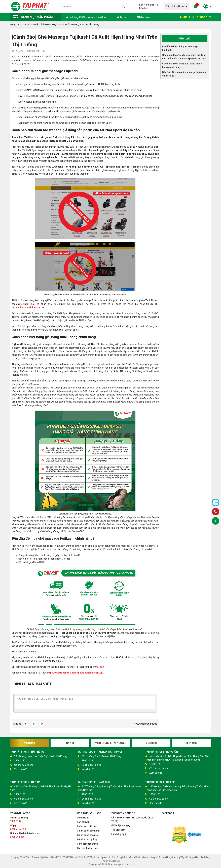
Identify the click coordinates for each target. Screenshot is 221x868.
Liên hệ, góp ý (119, 834)
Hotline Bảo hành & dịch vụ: (25, 835)
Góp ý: (18, 827)
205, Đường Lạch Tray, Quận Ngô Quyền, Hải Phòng (39, 756)
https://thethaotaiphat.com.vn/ (29, 307)
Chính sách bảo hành (88, 831)
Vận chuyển (83, 822)
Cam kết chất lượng (87, 844)
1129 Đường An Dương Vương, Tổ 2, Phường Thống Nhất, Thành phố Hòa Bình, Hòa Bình (177, 788)
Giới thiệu (143, 17)
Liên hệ (143, 8)
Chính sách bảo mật (88, 835)
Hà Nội (70, 743)
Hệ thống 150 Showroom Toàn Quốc (86, 17)
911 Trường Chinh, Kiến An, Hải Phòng (99, 756)
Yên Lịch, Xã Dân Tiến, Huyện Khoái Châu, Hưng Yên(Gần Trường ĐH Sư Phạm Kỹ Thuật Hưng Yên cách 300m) (177, 758)
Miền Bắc (29, 743)
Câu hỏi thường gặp (87, 848)
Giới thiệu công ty (121, 825)
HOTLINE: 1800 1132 (195, 17)
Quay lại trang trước (145, 724)
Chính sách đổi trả (87, 826)
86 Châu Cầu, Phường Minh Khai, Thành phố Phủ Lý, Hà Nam (41, 788)
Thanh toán (83, 818)
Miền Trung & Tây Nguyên (111, 743)
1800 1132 (18, 761)
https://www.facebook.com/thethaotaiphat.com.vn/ (75, 673)
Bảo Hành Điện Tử (149, 5)
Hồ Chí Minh (151, 743)
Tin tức (122, 17)
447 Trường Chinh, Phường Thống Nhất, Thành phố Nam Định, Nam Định (109, 788)
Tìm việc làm (118, 830)
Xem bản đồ (19, 769)
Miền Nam (192, 743)
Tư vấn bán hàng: (19, 819)
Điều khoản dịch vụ (87, 839)
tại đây (100, 667)
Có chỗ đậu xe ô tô (22, 765)
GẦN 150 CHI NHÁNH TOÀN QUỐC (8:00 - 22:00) (133, 819)
